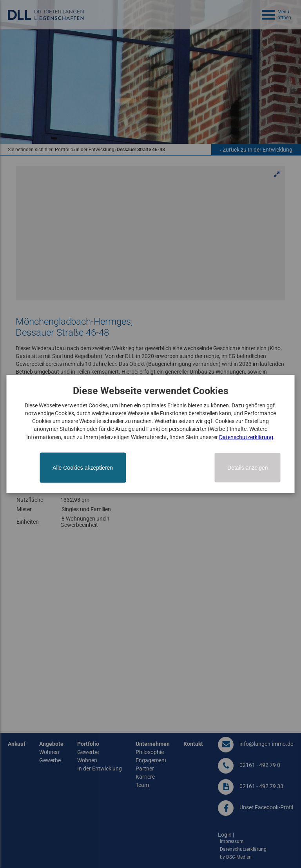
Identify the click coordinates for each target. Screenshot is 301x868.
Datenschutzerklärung (246, 437)
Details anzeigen (248, 468)
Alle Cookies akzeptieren (83, 468)
